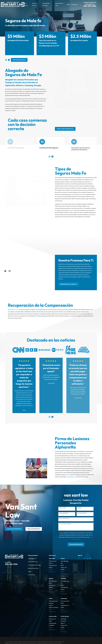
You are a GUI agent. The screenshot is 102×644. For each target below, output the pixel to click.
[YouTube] (90, 558)
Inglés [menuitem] (68, 4)
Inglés (30, 571)
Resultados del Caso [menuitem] (59, 4)
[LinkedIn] (84, 558)
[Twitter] (82, 558)
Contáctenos (31, 575)
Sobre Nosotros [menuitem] (26, 4)
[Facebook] (79, 558)
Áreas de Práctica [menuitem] (34, 4)
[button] (10, 271)
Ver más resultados (19, 60)
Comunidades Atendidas (35, 565)
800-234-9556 (90, 6)
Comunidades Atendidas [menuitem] (46, 4)
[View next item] (9, 60)
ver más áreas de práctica (65, 129)
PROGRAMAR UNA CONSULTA (68, 284)
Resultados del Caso (33, 568)
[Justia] (87, 558)
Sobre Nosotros (32, 558)
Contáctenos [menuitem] (74, 4)
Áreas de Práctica (33, 562)
